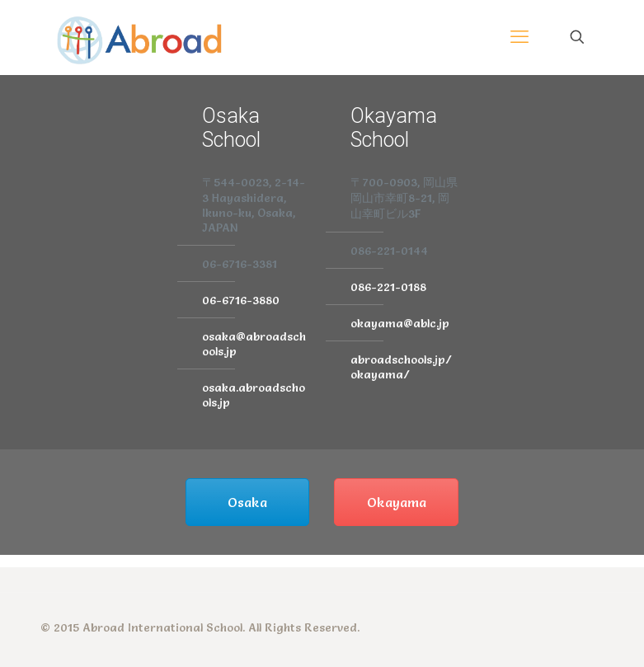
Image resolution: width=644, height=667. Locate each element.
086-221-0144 (389, 251)
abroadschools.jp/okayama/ (401, 367)
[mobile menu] (519, 37)
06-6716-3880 (241, 300)
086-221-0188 (388, 287)
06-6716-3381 (240, 264)
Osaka (247, 502)
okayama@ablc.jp (400, 323)
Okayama (397, 502)
